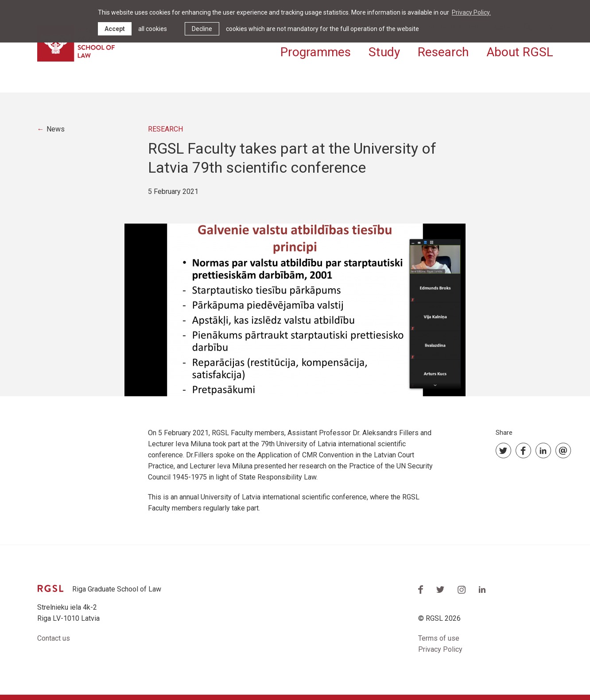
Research (443, 52)
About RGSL (520, 52)
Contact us (54, 638)
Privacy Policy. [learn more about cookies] (471, 12)
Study (384, 52)
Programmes (316, 52)
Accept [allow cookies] (115, 29)
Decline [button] (202, 29)
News (56, 129)
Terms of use (439, 638)
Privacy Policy (440, 649)
